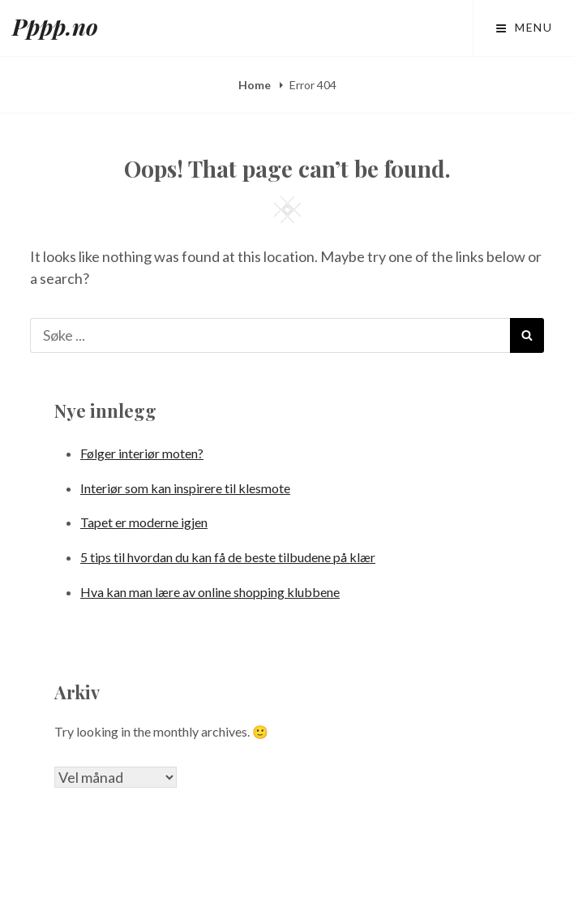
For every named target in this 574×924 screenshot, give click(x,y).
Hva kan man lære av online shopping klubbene (210, 592)
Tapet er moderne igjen (144, 522)
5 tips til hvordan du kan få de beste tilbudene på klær (228, 557)
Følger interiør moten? (142, 453)
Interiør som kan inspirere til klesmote (185, 488)
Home (256, 85)
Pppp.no (55, 26)
